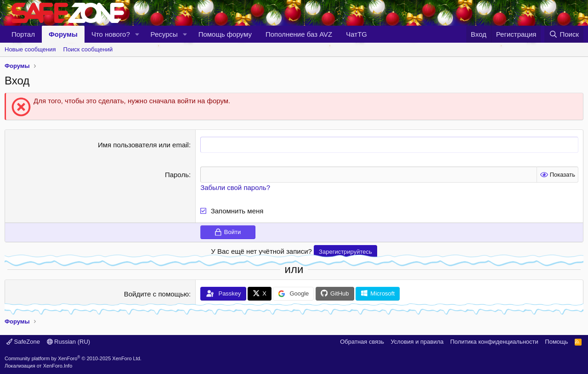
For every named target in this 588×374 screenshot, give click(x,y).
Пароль (177, 175)
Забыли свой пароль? (235, 187)
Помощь (556, 342)
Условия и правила (417, 342)
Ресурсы (164, 34)
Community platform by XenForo (73, 358)
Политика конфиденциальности (494, 342)
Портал (23, 34)
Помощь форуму (225, 34)
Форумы (63, 34)
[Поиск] (564, 34)
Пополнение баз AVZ (299, 34)
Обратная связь (362, 342)
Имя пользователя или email (143, 145)
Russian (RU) (69, 342)
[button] (137, 34)
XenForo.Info (58, 366)
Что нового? (111, 34)
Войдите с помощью (156, 294)
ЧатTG (356, 34)
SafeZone (23, 342)
